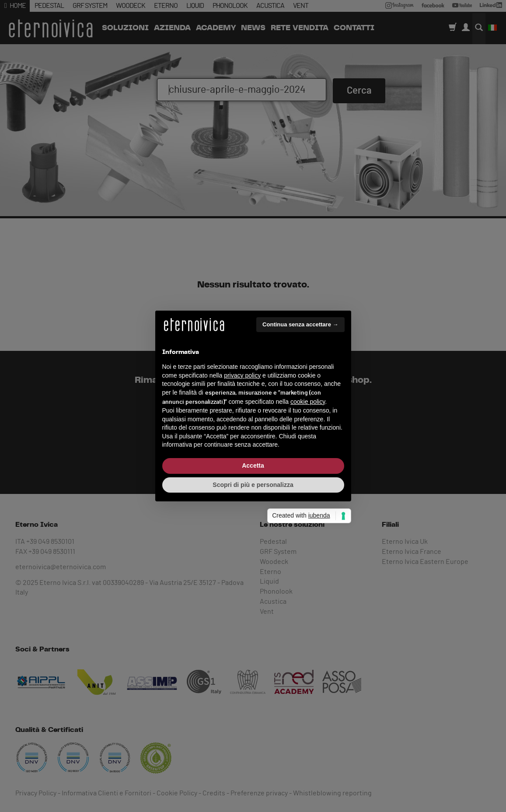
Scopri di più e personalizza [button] (253, 485)
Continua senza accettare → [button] (300, 324)
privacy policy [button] (242, 375)
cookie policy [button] (308, 402)
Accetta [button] (253, 465)
